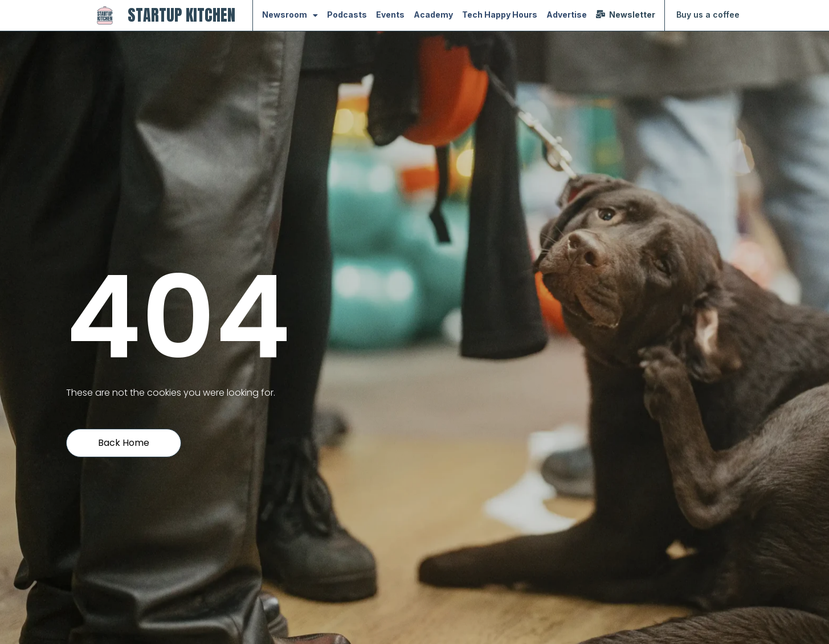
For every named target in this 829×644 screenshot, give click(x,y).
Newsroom (290, 15)
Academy (433, 15)
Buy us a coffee (708, 15)
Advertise (567, 15)
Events (390, 15)
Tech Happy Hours (500, 15)
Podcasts (347, 15)
